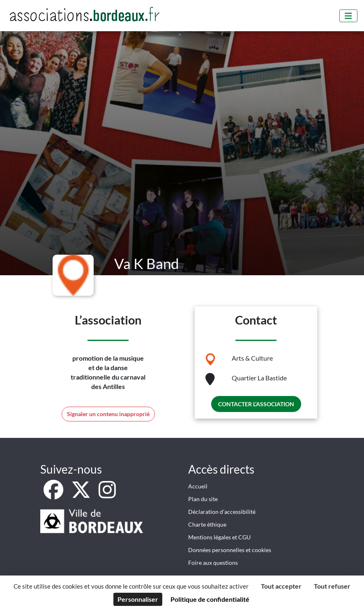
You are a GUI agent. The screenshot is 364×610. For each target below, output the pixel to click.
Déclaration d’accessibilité (222, 512)
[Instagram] (107, 494)
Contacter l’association (256, 404)
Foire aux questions (213, 563)
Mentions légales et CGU (219, 537)
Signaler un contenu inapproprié (108, 414)
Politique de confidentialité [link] (210, 599)
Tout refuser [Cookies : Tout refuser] (332, 586)
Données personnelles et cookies (230, 550)
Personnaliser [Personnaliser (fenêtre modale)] (138, 599)
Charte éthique (207, 524)
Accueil (198, 486)
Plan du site (203, 499)
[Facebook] (54, 494)
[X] (82, 494)
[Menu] (348, 16)
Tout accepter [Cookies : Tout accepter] (281, 586)
